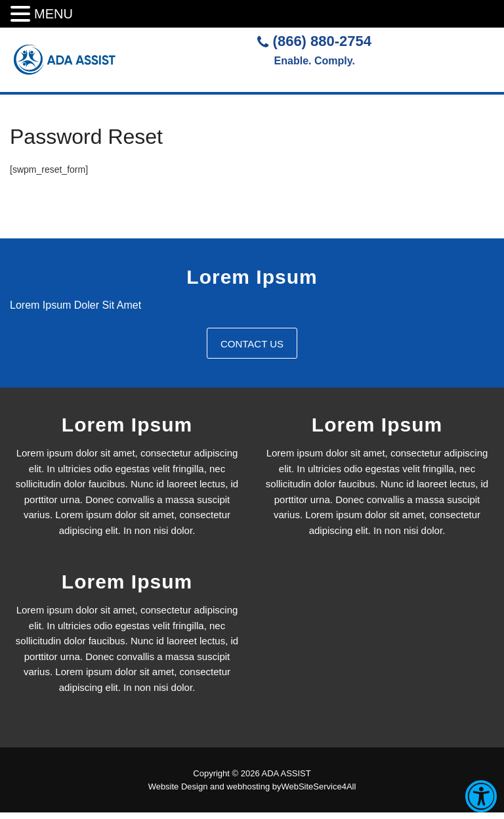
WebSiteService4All (318, 786)
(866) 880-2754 (314, 41)
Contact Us (252, 344)
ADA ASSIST (286, 773)
